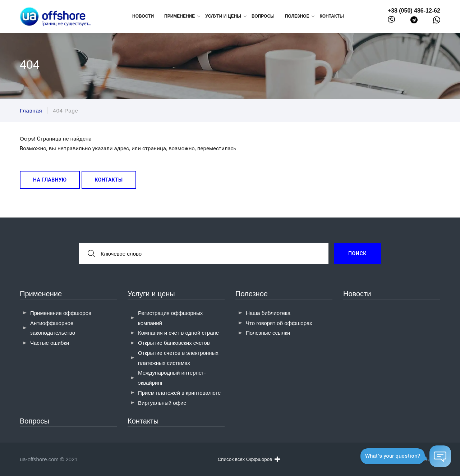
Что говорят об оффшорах (279, 323)
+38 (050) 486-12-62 (414, 11)
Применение (41, 294)
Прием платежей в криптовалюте (179, 393)
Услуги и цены (151, 294)
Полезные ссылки (268, 333)
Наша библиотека (268, 313)
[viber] (391, 21)
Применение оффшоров (61, 313)
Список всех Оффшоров (249, 459)
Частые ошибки (50, 343)
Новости (143, 16)
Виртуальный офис (162, 403)
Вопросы (263, 16)
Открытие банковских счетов (174, 343)
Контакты (332, 16)
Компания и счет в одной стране (178, 333)
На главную (50, 180)
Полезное (252, 294)
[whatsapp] (437, 22)
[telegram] (414, 21)
